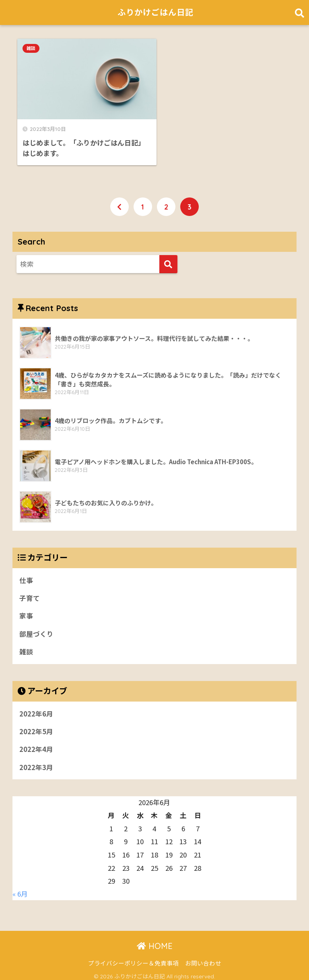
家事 (26, 610)
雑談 (31, 48)
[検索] (168, 259)
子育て (30, 593)
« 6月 (20, 889)
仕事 (26, 575)
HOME (155, 942)
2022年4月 (36, 745)
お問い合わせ (203, 958)
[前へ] (119, 201)
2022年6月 (36, 708)
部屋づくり (36, 629)
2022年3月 (36, 762)
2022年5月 (36, 727)
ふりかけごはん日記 (155, 12)
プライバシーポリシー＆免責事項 (133, 958)
